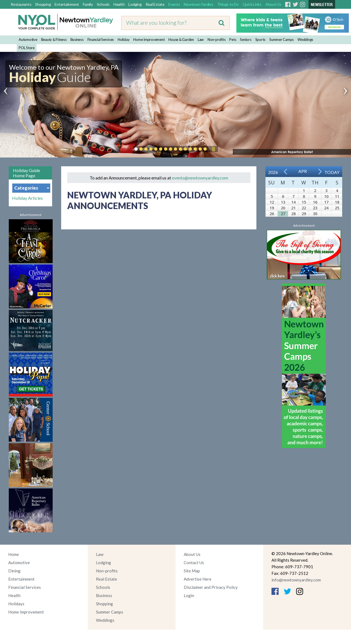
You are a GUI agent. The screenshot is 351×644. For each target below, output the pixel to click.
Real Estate (155, 4)
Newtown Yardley (198, 4)
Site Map (192, 571)
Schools (103, 4)
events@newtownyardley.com (200, 178)
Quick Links (252, 4)
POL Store (27, 48)
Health (119, 4)
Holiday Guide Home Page (26, 173)
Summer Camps (281, 40)
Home (14, 554)
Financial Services (101, 40)
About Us (273, 4)
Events (174, 4)
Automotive (28, 40)
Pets (233, 40)
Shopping (43, 4)
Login (189, 595)
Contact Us (194, 563)
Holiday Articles (27, 198)
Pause (213, 149)
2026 (273, 172)
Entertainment (67, 4)
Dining (14, 571)
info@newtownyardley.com (296, 580)
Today (332, 172)
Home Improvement (149, 40)
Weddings (305, 40)
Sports (261, 40)
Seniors (246, 40)
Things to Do (228, 4)
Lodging (135, 4)
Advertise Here (198, 579)
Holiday (124, 40)
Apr (303, 171)
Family (88, 4)
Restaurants (21, 4)
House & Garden (181, 40)
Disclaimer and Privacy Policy (211, 587)
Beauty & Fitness (54, 40)
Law (201, 40)
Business (77, 40)
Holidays (16, 604)
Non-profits (216, 40)
